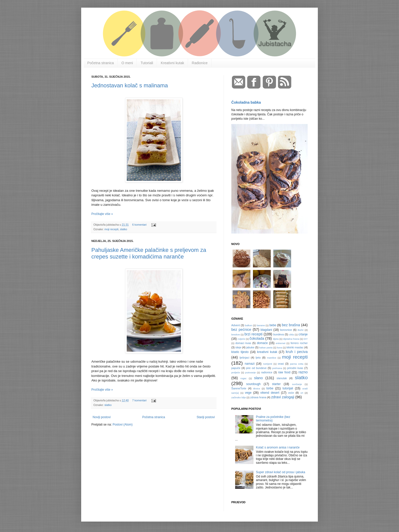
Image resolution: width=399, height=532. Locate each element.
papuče (236, 368)
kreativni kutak (267, 352)
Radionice (200, 63)
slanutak (282, 378)
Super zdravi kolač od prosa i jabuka (281, 472)
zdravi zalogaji (283, 397)
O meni (127, 63)
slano (258, 378)
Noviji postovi (102, 417)
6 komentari (139, 225)
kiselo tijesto (240, 352)
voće (291, 393)
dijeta (276, 339)
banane (261, 325)
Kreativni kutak (173, 63)
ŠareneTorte (239, 388)
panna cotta (297, 364)
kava (279, 347)
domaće (262, 343)
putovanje (251, 372)
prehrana (277, 368)
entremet (281, 343)
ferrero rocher (299, 343)
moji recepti (111, 229)
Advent (236, 325)
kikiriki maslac (295, 347)
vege (248, 393)
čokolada (257, 338)
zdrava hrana (258, 397)
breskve (236, 335)
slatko (123, 229)
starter (276, 384)
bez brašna (291, 325)
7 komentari (139, 400)
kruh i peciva (297, 352)
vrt (302, 393)
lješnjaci (244, 358)
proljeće (236, 372)
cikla (291, 335)
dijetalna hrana (291, 339)
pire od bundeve (256, 368)
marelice (272, 358)
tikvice (257, 388)
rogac (244, 378)
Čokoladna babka (246, 102)
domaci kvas (243, 343)
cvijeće (241, 339)
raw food (284, 372)
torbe (270, 388)
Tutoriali (147, 63)
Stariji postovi (206, 417)
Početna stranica (101, 63)
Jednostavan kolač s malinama (130, 85)
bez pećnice (241, 330)
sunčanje (297, 384)
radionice (267, 372)
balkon (249, 325)
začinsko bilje (239, 397)
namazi (250, 364)
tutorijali (288, 388)
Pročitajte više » (102, 214)
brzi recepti (254, 334)
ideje (238, 347)
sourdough (254, 384)
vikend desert (270, 393)
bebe (273, 325)
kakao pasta (266, 347)
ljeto (258, 358)
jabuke (250, 347)
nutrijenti (267, 364)
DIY (306, 339)
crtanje (303, 334)
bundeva (279, 334)
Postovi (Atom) (123, 425)
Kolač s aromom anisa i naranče (278, 447)
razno (303, 372)
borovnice (286, 330)
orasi (281, 364)
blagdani (266, 330)
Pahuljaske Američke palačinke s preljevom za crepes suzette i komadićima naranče (149, 253)
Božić (301, 330)
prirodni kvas (295, 368)
